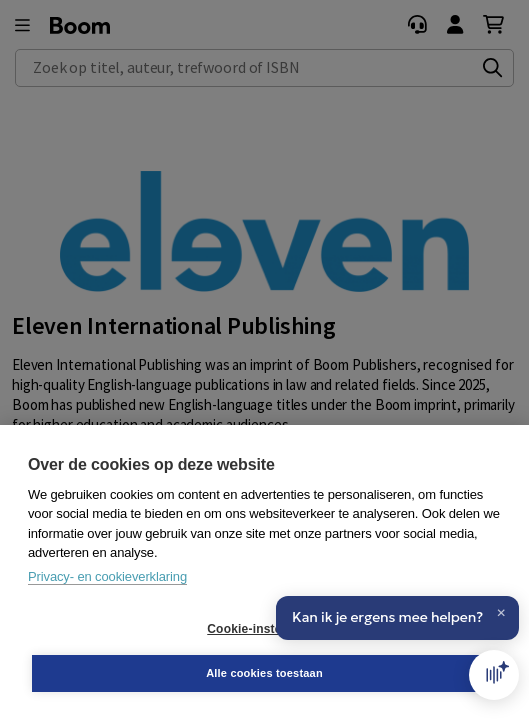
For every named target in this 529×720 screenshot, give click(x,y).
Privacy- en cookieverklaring (107, 576)
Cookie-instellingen (264, 629)
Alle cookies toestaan (264, 673)
